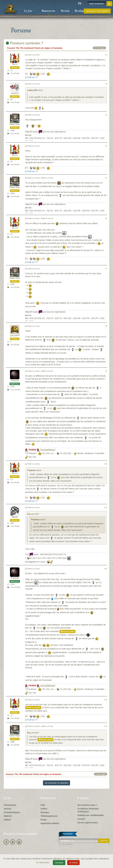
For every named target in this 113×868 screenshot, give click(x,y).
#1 (106, 55)
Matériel (8, 816)
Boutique (80, 11)
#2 (106, 84)
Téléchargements (49, 816)
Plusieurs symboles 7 (25, 43)
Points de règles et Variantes (48, 48)
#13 (106, 700)
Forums (65, 11)
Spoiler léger (67, 631)
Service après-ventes (88, 823)
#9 (106, 371)
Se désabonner (66, 844)
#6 (106, 218)
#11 (106, 508)
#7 (106, 269)
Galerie (7, 820)
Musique (45, 812)
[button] (81, 4)
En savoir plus (43, 862)
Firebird (15, 381)
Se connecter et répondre (56, 783)
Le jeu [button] (29, 11)
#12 (106, 569)
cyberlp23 (32, 90)
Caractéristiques (12, 812)
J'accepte (59, 863)
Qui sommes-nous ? (87, 805)
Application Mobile (50, 823)
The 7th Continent (24, 48)
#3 (106, 115)
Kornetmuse (15, 124)
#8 (106, 326)
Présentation (10, 805)
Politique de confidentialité (90, 815)
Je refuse (73, 863)
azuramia (15, 93)
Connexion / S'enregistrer (97, 11)
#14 (106, 726)
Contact (81, 819)
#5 (106, 178)
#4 (106, 146)
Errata (44, 820)
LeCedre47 (15, 336)
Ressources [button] (48, 12)
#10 (106, 464)
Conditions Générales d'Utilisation (88, 810)
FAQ (43, 805)
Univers (8, 809)
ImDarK (15, 517)
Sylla (15, 64)
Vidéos (44, 809)
